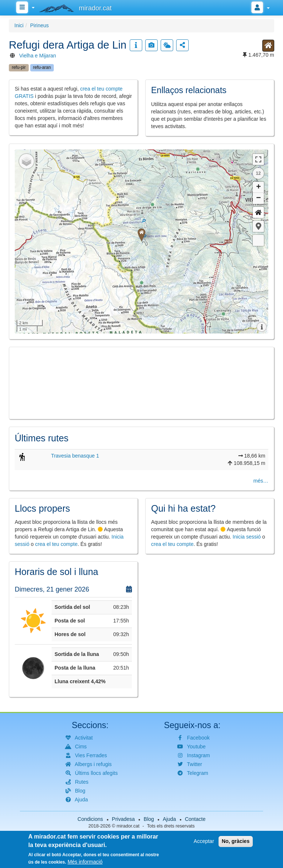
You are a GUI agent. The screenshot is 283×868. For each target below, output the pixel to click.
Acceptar (204, 841)
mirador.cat (128, 826)
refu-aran (42, 67)
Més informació (85, 862)
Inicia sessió (247, 537)
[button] (258, 226)
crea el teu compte (56, 544)
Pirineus (40, 25)
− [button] (258, 198)
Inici (19, 25)
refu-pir (19, 67)
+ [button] (258, 187)
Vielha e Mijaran (38, 56)
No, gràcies (236, 841)
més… (261, 481)
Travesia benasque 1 (75, 456)
